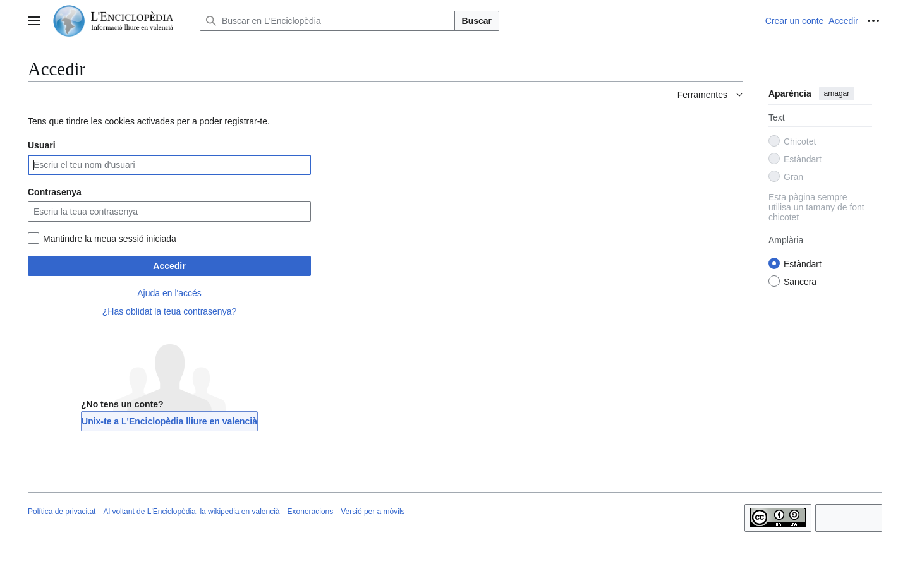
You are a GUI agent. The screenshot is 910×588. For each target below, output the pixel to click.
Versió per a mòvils (373, 512)
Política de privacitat (62, 512)
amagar (837, 93)
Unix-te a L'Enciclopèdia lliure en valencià (169, 421)
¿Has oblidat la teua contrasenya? (169, 311)
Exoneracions (311, 512)
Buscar (477, 21)
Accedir (169, 266)
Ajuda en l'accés (169, 293)
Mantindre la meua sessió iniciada (110, 239)
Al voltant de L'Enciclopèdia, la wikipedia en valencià (191, 512)
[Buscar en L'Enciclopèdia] (327, 21)
